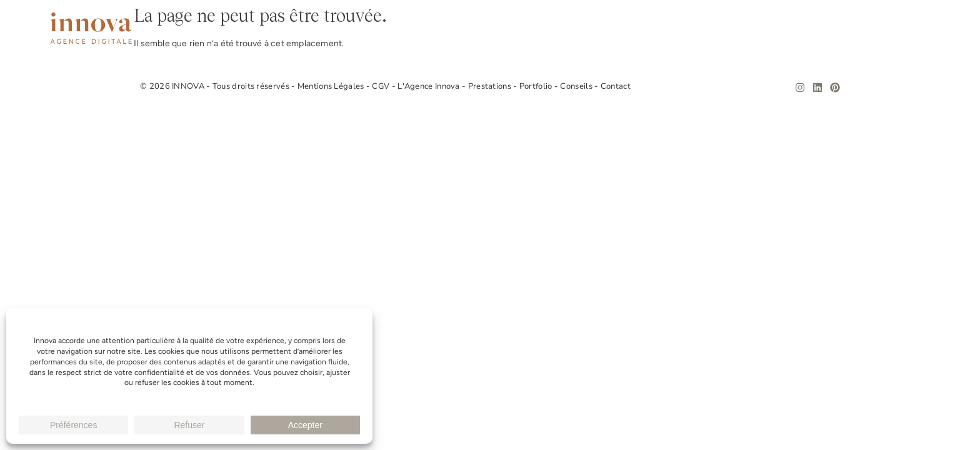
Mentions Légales (332, 86)
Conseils (847, 28)
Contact (909, 28)
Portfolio (781, 28)
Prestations (707, 28)
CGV (382, 86)
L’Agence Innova (616, 28)
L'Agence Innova (430, 86)
